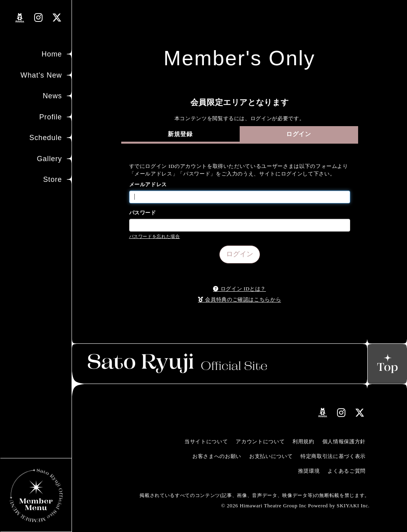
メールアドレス (148, 184)
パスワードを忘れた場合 (155, 236)
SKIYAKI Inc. (353, 506)
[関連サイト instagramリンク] (39, 18)
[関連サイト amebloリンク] (20, 18)
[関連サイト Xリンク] (57, 18)
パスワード (143, 213)
